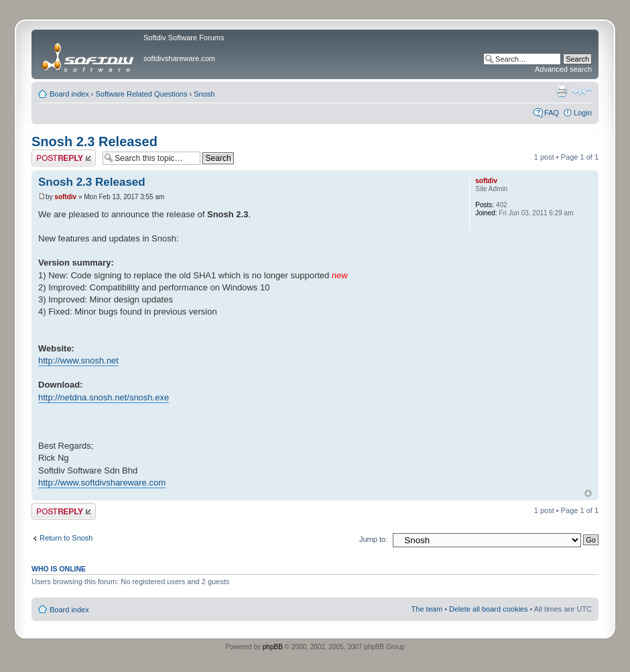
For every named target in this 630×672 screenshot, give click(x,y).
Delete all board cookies (488, 609)
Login (583, 113)
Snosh (204, 94)
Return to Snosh (66, 538)
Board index (69, 94)
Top (588, 493)
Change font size (582, 91)
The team (427, 609)
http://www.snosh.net (78, 360)
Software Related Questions (142, 94)
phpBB (273, 647)
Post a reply (64, 158)
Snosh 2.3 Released (94, 142)
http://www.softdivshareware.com (102, 483)
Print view (562, 91)
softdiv (65, 197)
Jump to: (373, 539)
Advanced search (563, 69)
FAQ (552, 113)
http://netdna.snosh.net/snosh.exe (104, 397)
